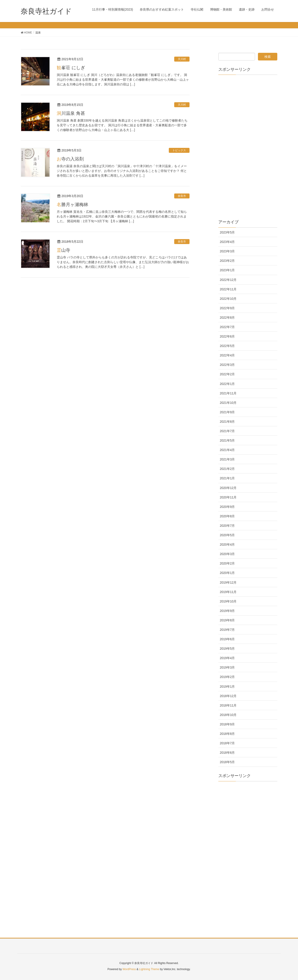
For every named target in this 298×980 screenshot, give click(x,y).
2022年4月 (227, 355)
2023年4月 (227, 242)
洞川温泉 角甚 (71, 113)
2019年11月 (228, 592)
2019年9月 (227, 611)
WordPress (129, 969)
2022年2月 (227, 374)
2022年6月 (227, 336)
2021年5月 (227, 440)
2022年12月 (228, 280)
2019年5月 (227, 649)
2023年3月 (227, 251)
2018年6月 (227, 753)
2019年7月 (227, 630)
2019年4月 (227, 658)
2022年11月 (228, 289)
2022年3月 (227, 365)
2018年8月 (227, 734)
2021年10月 (228, 403)
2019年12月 (228, 582)
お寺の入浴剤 (70, 159)
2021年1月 (227, 478)
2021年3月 (227, 459)
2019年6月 (227, 639)
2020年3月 (227, 554)
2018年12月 (228, 696)
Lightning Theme (149, 969)
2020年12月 (228, 488)
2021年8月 (227, 422)
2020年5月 (227, 535)
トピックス (179, 150)
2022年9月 (227, 308)
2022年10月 (228, 299)
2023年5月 (227, 232)
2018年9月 (227, 724)
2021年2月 (227, 469)
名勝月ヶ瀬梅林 (72, 204)
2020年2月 (227, 563)
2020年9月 (227, 507)
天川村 (182, 59)
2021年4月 (227, 450)
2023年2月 (227, 261)
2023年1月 (227, 270)
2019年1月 (227, 687)
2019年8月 (227, 620)
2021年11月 (228, 393)
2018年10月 (228, 715)
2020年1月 (227, 573)
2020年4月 (227, 544)
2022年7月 (227, 327)
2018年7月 (227, 743)
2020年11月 (228, 497)
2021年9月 (227, 412)
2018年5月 (227, 762)
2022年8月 (227, 318)
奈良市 (182, 196)
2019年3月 (227, 667)
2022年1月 (227, 384)
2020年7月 (227, 526)
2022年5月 (227, 346)
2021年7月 (227, 431)
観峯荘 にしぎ (71, 68)
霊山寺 (63, 250)
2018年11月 (228, 705)
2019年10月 (228, 601)
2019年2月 (227, 677)
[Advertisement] (248, 146)
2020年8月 (227, 516)
